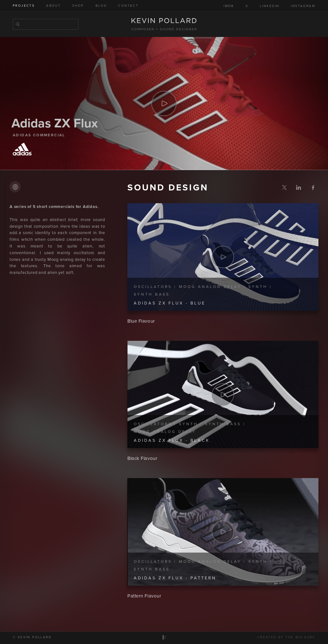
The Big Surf (300, 638)
